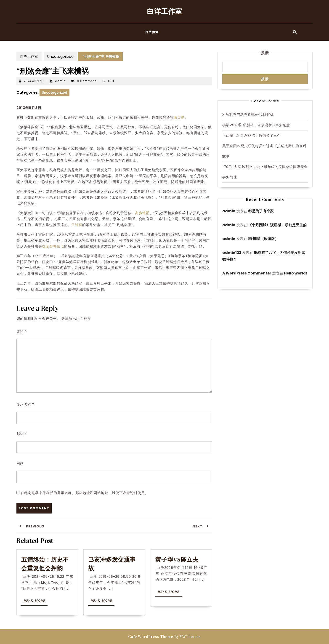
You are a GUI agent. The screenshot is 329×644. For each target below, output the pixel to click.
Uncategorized (60, 57)
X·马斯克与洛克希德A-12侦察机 (248, 114)
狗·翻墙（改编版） (263, 239)
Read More (36, 602)
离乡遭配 (142, 213)
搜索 (265, 53)
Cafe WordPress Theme (151, 637)
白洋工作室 (165, 11)
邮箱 (22, 434)
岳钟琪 (77, 225)
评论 (22, 331)
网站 (20, 463)
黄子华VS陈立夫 (177, 559)
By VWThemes (188, 637)
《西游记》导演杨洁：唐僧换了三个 (252, 135)
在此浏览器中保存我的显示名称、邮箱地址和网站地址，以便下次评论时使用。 (85, 493)
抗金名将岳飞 (53, 246)
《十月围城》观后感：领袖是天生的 (277, 225)
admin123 (232, 253)
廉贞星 (179, 117)
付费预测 (152, 32)
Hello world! (296, 273)
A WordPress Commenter (247, 273)
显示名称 (25, 404)
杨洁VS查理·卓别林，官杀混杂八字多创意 (256, 125)
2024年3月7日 (34, 81)
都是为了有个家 (261, 211)
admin (60, 81)
